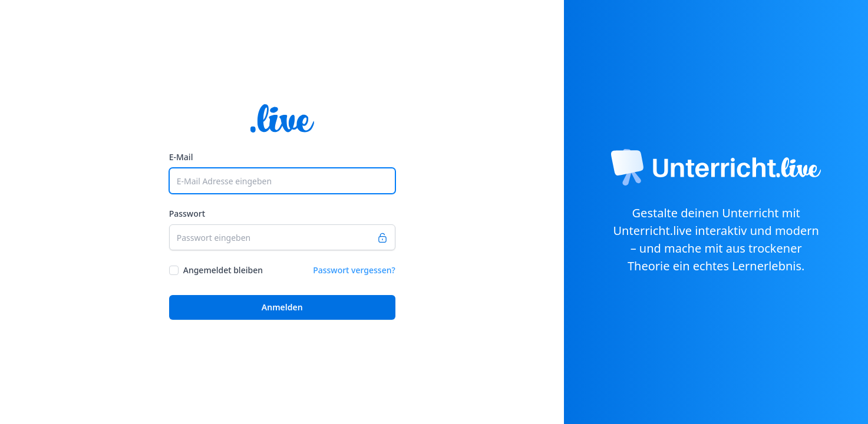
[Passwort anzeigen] (386, 237)
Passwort (187, 213)
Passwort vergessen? (354, 270)
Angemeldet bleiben (223, 270)
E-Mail (181, 157)
